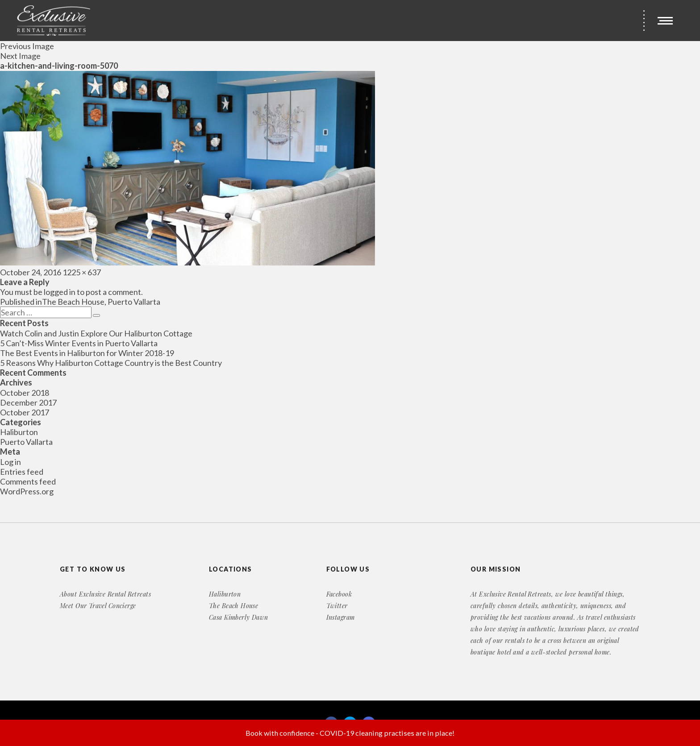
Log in (10, 462)
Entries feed (22, 472)
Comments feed (28, 481)
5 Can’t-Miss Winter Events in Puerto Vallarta (79, 343)
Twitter (337, 606)
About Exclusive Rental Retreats (105, 594)
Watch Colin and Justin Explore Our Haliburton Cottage (96, 333)
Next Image (20, 56)
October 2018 (25, 393)
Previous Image (27, 46)
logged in (60, 292)
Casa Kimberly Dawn (239, 617)
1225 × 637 (82, 272)
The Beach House (233, 606)
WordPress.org (27, 491)
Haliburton (19, 432)
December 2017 (28, 402)
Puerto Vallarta (26, 442)
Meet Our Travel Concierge (98, 606)
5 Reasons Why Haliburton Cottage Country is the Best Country (111, 363)
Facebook (339, 594)
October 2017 (25, 412)
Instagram (341, 617)
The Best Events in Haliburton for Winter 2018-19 (87, 353)
